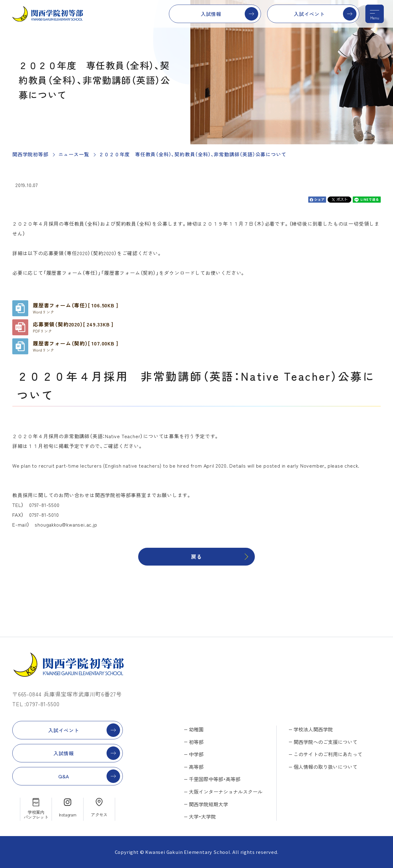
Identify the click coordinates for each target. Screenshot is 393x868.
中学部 (196, 754)
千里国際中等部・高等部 (215, 779)
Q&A (64, 776)
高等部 (196, 767)
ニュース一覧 (74, 154)
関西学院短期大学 (208, 804)
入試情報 (211, 14)
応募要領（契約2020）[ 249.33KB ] (73, 327)
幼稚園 (196, 729)
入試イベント (309, 14)
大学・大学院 (202, 816)
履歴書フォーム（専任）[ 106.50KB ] (75, 308)
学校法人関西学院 (313, 729)
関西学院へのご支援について (325, 742)
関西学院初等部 (30, 154)
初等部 (196, 742)
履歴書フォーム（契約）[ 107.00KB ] (75, 346)
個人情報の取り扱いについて (325, 767)
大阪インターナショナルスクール (226, 792)
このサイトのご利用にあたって (328, 754)
